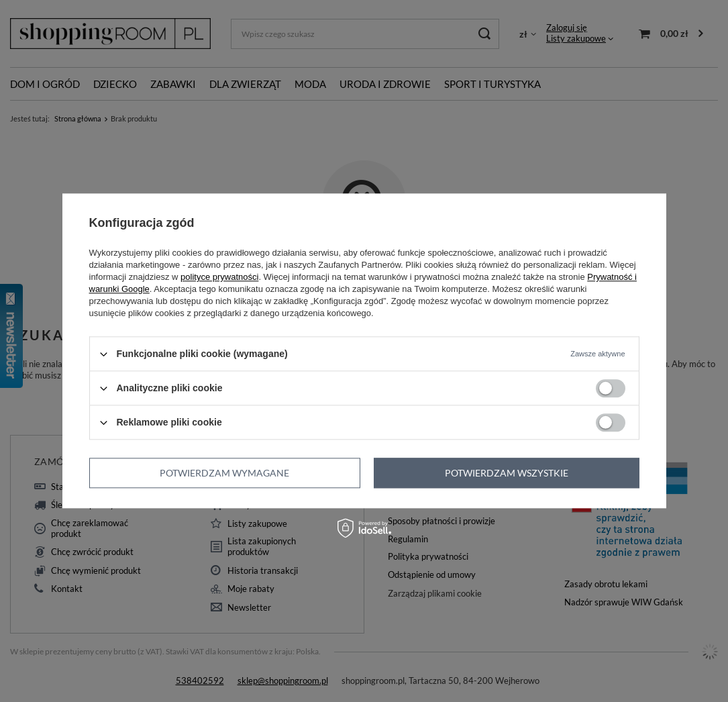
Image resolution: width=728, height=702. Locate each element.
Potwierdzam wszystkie (507, 473)
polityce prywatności (219, 277)
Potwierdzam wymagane (224, 473)
